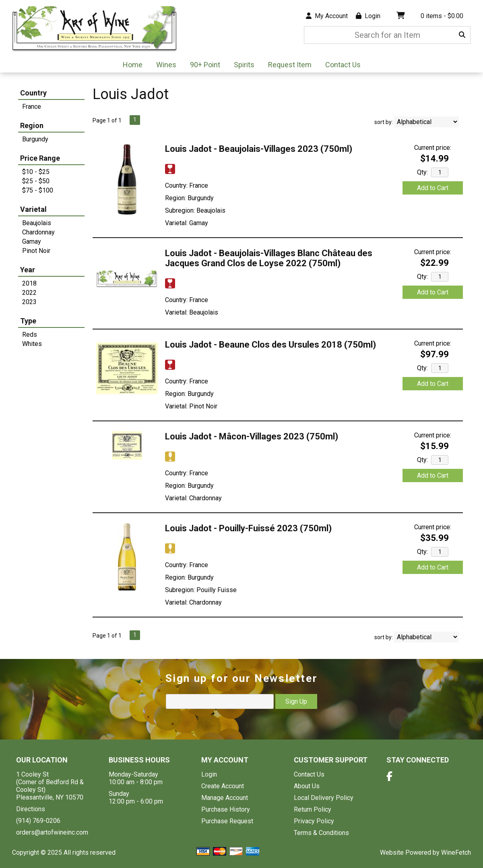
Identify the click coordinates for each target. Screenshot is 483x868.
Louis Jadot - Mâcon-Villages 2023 (252, 436)
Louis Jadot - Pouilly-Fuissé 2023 (248, 528)
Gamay (32, 241)
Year (28, 270)
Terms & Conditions (321, 833)
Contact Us (343, 65)
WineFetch (456, 852)
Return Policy (313, 809)
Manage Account (225, 798)
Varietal (33, 209)
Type (28, 321)
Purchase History (226, 809)
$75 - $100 (38, 190)
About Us (307, 786)
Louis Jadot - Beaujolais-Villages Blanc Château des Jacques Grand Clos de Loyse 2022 (269, 258)
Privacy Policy (314, 821)
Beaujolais (37, 223)
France (32, 107)
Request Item (290, 65)
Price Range (40, 158)
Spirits (242, 65)
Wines (164, 65)
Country (33, 93)
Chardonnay (38, 232)
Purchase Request (227, 821)
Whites (32, 344)
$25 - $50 (36, 181)
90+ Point (205, 65)
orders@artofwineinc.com (52, 832)
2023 (29, 302)
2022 (29, 293)
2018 (29, 283)
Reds (30, 335)
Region (32, 125)
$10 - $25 (36, 172)
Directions (31, 809)
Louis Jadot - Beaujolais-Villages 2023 (259, 149)
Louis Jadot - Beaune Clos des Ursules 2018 (270, 345)
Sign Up (296, 701)
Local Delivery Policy (324, 798)
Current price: (433, 148)
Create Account (223, 786)
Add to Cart (433, 188)
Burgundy (35, 139)
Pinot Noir (36, 251)
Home (133, 65)
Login (368, 16)
